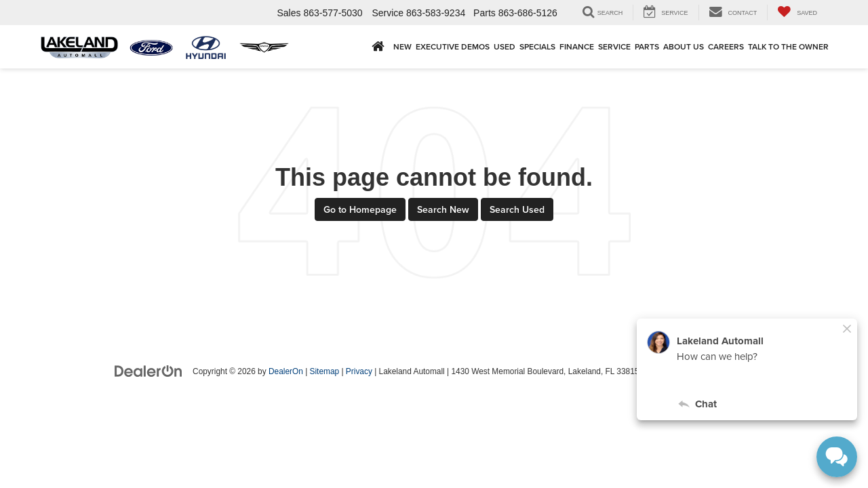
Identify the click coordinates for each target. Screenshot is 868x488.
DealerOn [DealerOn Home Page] (286, 371)
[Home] (378, 46)
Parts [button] (647, 46)
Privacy (359, 371)
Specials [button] (537, 46)
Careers (726, 46)
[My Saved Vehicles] (797, 13)
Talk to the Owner (788, 46)
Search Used (517, 209)
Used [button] (505, 46)
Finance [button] (577, 46)
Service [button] (614, 46)
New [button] (402, 46)
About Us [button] (684, 46)
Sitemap (325, 371)
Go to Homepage (360, 209)
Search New (443, 209)
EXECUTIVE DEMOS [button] (453, 46)
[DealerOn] (149, 371)
